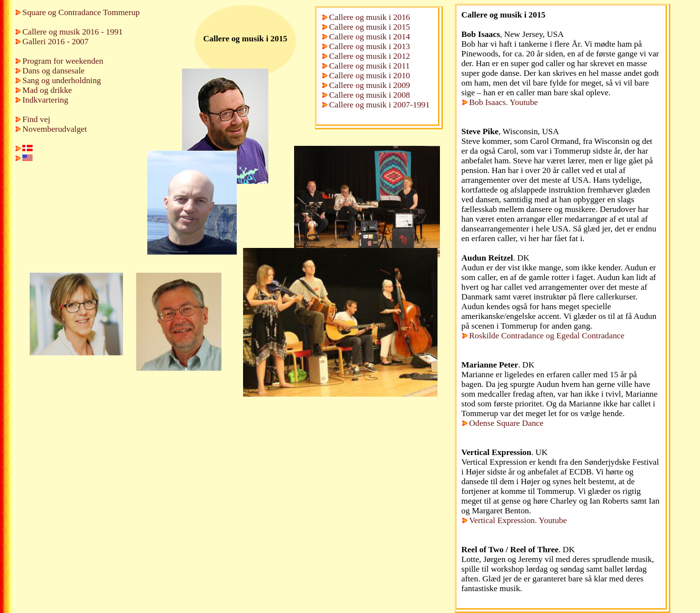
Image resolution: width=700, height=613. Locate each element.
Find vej (36, 119)
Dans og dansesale (53, 71)
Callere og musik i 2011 (369, 66)
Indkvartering (45, 100)
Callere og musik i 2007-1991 (379, 105)
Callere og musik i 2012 (370, 56)
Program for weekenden (63, 61)
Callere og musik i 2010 (370, 76)
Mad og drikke (47, 90)
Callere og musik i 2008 (370, 95)
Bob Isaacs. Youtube (504, 102)
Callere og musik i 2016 (370, 17)
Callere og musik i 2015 (370, 27)
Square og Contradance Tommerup (81, 12)
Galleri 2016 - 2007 (55, 42)
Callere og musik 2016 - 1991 (72, 32)
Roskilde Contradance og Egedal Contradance (547, 336)
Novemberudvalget (55, 129)
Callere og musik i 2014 (370, 37)
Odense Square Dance (506, 423)
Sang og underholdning (62, 80)
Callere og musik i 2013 (370, 46)
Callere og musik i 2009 (370, 85)
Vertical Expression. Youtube (518, 520)
